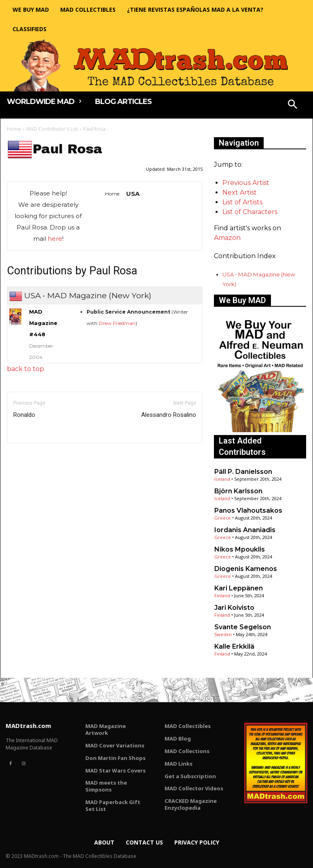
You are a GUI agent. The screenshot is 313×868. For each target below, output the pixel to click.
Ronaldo (24, 415)
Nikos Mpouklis (240, 549)
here (55, 239)
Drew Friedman (117, 323)
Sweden (223, 634)
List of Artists (242, 202)
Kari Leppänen (239, 588)
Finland (222, 595)
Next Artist (240, 192)
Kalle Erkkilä (234, 646)
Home (14, 129)
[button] (293, 105)
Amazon (227, 238)
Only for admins (35, 457)
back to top (25, 369)
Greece (223, 518)
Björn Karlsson (238, 491)
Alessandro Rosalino (169, 415)
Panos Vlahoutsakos (248, 510)
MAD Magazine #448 (43, 323)
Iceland (222, 479)
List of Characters (250, 212)
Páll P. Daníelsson (243, 472)
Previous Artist (246, 183)
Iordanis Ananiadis (245, 530)
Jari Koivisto (234, 608)
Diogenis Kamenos (246, 569)
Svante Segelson (243, 627)
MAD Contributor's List (52, 129)
